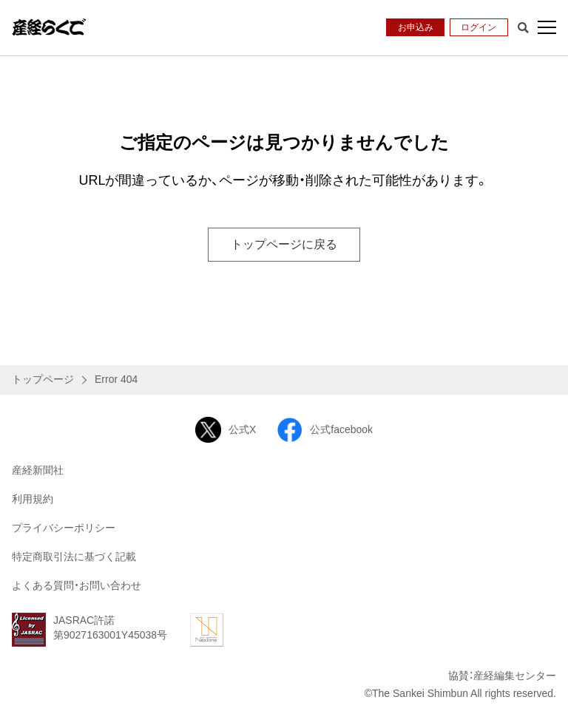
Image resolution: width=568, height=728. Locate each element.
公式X (226, 430)
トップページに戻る (284, 244)
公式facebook (325, 430)
